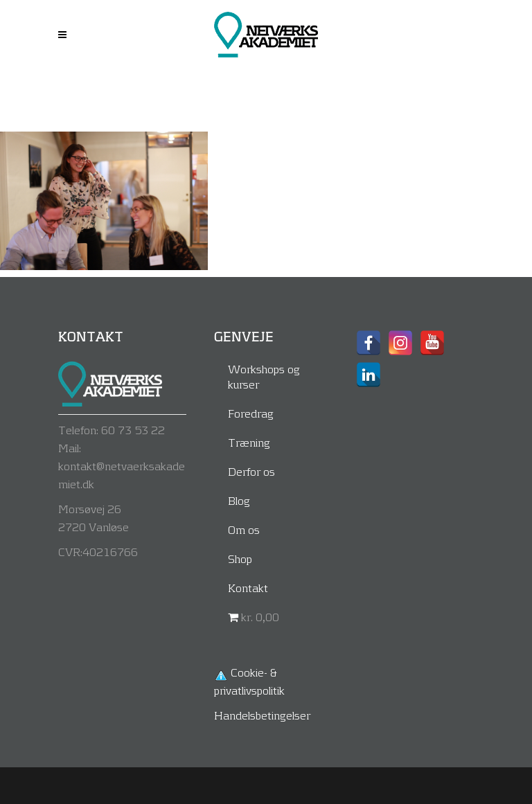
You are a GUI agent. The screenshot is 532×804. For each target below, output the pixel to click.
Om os (244, 529)
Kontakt (248, 588)
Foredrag (251, 413)
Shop (240, 559)
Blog (239, 500)
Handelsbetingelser (262, 715)
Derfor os (251, 471)
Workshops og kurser (264, 376)
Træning (249, 442)
